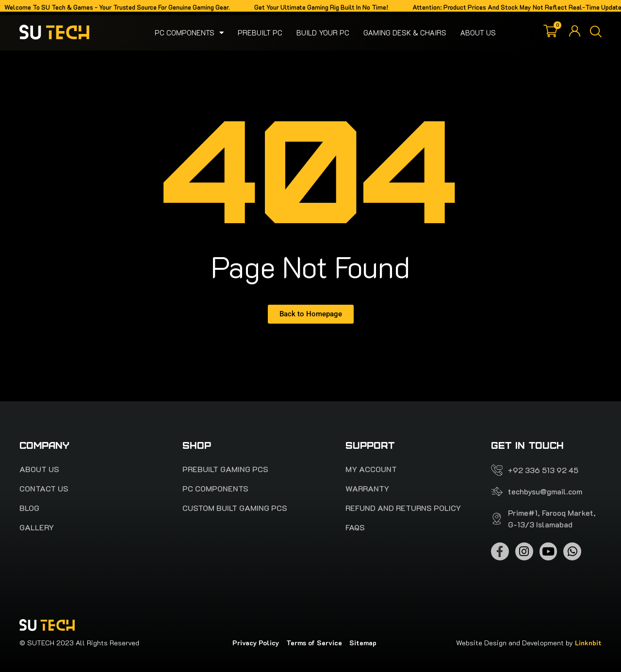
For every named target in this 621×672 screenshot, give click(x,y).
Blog (29, 508)
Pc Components (189, 33)
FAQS (355, 527)
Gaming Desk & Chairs (405, 33)
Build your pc (323, 33)
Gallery (37, 527)
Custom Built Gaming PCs (235, 508)
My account (371, 469)
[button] (596, 33)
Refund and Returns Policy (403, 508)
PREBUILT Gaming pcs (225, 469)
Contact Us (44, 489)
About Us (478, 33)
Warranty (367, 489)
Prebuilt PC (260, 33)
